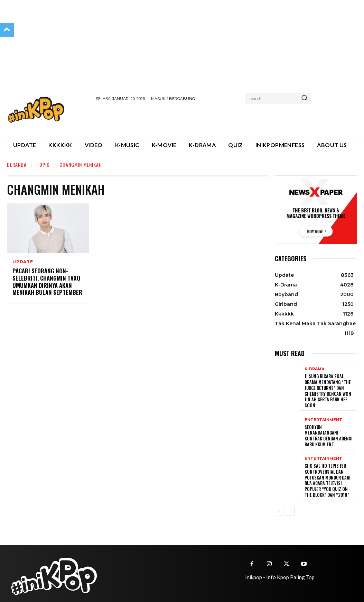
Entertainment (323, 415)
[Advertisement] (177, 118)
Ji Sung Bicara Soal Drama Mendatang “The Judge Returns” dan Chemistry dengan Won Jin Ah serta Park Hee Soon (329, 387)
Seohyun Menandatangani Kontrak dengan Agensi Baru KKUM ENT (328, 427)
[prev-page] (279, 500)
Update (23, 262)
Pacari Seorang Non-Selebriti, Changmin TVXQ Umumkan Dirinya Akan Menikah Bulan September (45, 282)
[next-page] (290, 500)
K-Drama (314, 369)
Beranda (17, 165)
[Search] (304, 98)
